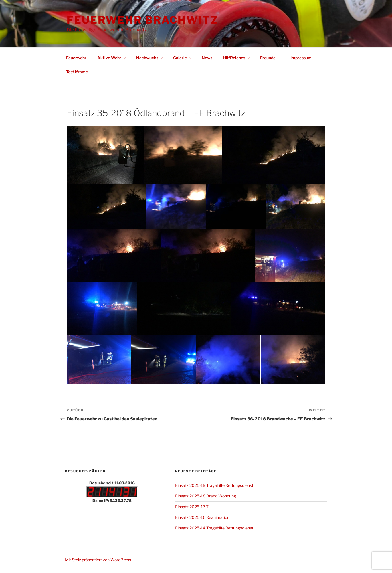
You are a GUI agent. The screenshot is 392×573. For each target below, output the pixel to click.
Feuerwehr (76, 58)
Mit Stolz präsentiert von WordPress (98, 560)
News (207, 58)
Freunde (271, 58)
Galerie (183, 58)
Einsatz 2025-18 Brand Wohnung (206, 496)
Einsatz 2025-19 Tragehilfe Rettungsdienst (214, 485)
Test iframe (77, 72)
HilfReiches (237, 58)
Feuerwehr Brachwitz (143, 20)
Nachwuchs (150, 58)
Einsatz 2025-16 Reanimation (202, 517)
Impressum (301, 58)
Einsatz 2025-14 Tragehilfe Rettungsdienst (214, 528)
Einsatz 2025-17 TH (193, 507)
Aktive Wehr (112, 58)
